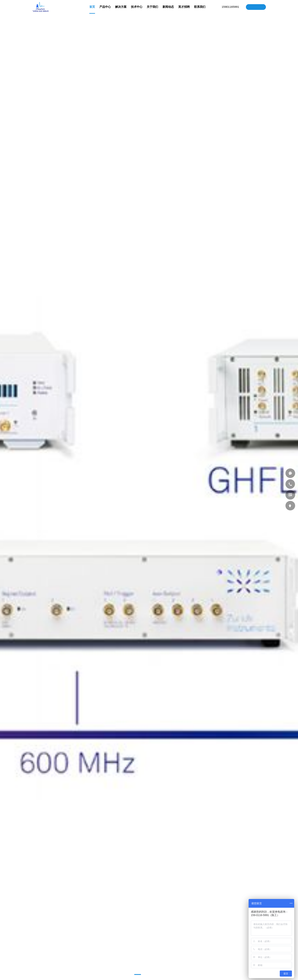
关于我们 (152, 9)
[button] (138, 974)
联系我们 (200, 9)
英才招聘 (184, 9)
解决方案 (121, 9)
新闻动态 (168, 9)
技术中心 (137, 9)
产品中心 (105, 9)
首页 (92, 9)
